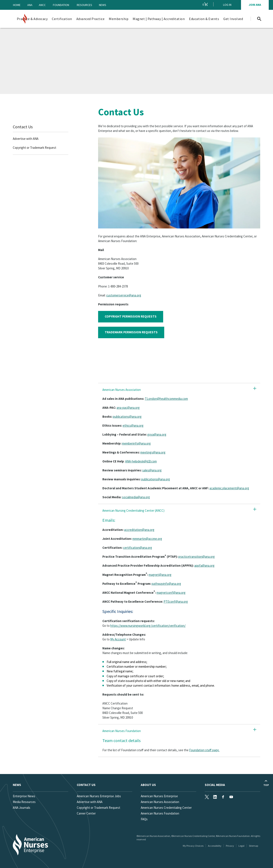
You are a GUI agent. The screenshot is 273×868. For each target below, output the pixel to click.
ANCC (42, 5)
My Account (118, 639)
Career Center (86, 813)
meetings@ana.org (153, 452)
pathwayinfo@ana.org (166, 584)
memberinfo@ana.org (136, 443)
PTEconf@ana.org (176, 602)
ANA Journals (22, 808)
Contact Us (23, 127)
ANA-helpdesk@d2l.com (141, 461)
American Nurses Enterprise (159, 796)
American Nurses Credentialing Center (166, 808)
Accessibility (215, 846)
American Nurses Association (160, 802)
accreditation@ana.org (139, 530)
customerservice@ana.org (124, 295)
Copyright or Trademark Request (35, 148)
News (103, 5)
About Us (148, 785)
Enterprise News (24, 796)
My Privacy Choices (193, 846)
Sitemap (253, 846)
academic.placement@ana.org (229, 488)
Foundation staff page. (204, 750)
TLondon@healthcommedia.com (166, 399)
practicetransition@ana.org (197, 557)
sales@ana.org (152, 470)
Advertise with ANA (26, 139)
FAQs (144, 819)
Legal (241, 846)
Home (17, 5)
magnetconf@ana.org (171, 593)
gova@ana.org (157, 434)
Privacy (230, 846)
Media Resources (24, 802)
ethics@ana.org (133, 425)
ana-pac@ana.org (128, 408)
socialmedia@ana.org (136, 497)
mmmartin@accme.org (147, 539)
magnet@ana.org (160, 575)
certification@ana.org (138, 548)
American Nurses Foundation (160, 813)
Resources (84, 5)
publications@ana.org (127, 417)
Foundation (61, 5)
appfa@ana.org (204, 565)
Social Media (215, 785)
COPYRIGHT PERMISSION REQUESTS (131, 316)
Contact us (86, 785)
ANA (30, 5)
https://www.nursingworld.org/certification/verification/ (148, 626)
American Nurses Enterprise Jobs (99, 796)
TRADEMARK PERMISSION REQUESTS (131, 332)
